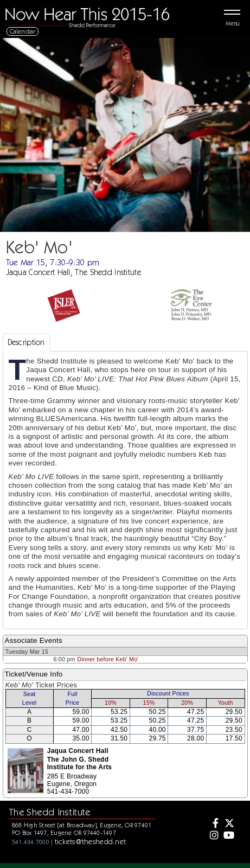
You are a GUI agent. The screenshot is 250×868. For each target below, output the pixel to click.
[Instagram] (213, 836)
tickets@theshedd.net (91, 841)
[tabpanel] (125, 490)
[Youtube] (228, 836)
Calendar (23, 31)
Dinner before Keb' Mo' (108, 659)
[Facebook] (213, 824)
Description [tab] (26, 342)
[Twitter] (228, 824)
